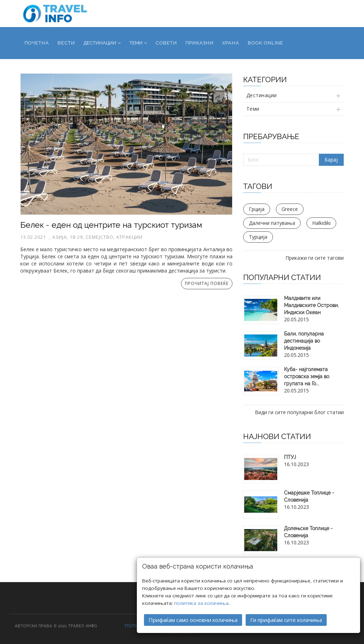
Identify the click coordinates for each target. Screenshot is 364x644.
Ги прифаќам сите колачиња (286, 609)
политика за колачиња (201, 592)
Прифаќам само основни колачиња (193, 609)
